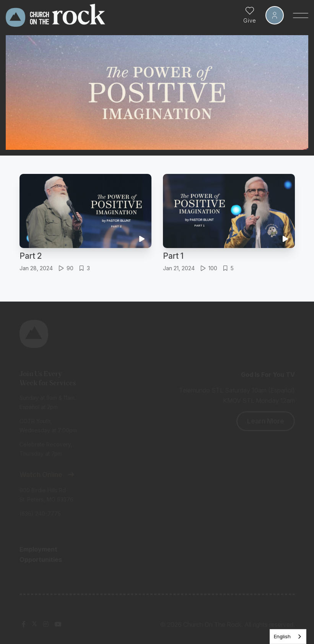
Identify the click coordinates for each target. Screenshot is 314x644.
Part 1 (173, 256)
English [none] (282, 636)
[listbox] (288, 637)
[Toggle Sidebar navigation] (301, 15)
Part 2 (31, 256)
